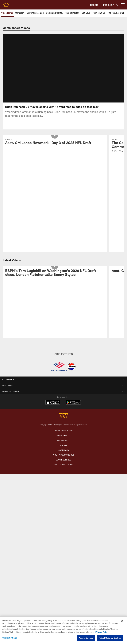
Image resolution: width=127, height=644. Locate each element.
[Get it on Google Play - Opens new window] (73, 309)
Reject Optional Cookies (110, 638)
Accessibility (63, 345)
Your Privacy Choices (64, 360)
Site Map (64, 350)
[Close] (122, 621)
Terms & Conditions (64, 336)
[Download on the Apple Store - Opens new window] (53, 308)
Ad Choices (64, 355)
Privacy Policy (63, 340)
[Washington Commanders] (63, 321)
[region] (63, 630)
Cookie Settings (63, 365)
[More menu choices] (123, 5)
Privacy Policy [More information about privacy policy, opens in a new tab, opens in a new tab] (102, 632)
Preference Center (63, 370)
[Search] (118, 5)
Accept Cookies (86, 638)
